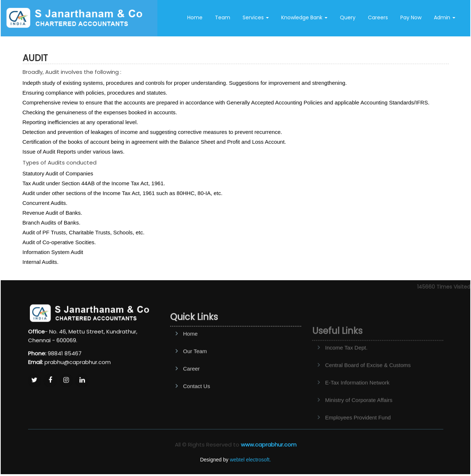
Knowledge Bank (304, 17)
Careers (378, 17)
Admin (445, 17)
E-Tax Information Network (358, 397)
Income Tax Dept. (346, 362)
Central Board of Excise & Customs (368, 379)
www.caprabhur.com (269, 445)
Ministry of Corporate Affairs (359, 414)
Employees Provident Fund (358, 432)
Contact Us (321, 47)
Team (223, 17)
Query (348, 17)
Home (195, 17)
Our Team (195, 370)
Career (192, 387)
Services (256, 17)
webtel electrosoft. (250, 460)
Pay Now (411, 17)
